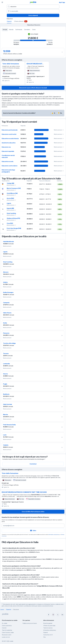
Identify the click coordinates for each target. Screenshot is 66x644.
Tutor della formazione (11, 64)
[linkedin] (62, 615)
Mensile (11, 30)
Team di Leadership (7, 630)
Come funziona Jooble (8, 632)
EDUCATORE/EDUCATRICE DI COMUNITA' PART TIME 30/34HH (35, 64)
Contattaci (33, 464)
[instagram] (53, 615)
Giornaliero (27, 30)
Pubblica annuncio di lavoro (30, 623)
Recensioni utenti (7, 635)
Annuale (5, 30)
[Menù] (2, 2)
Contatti (4, 628)
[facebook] (49, 615)
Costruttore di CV (48, 635)
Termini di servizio (48, 628)
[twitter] (58, 615)
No (60, 113)
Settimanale (19, 30)
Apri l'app (62, 2)
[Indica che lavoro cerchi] (33, 7)
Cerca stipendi (33, 15)
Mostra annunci (59, 130)
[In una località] (33, 11)
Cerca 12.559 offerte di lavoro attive (33, 512)
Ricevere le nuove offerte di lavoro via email (33, 88)
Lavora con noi (6, 637)
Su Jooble (5, 623)
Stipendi (46, 632)
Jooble (11, 641)
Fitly (44, 637)
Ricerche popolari (48, 623)
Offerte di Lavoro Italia (49, 626)
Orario (34, 30)
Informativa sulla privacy (54, 535)
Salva (33, 531)
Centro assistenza (7, 626)
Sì (53, 113)
